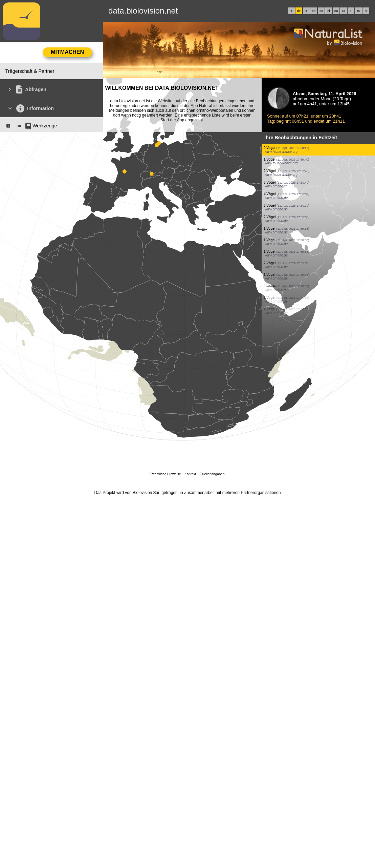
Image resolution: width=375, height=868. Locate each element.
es (321, 11)
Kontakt (190, 474)
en (314, 11)
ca (344, 11)
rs (358, 11)
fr (291, 11)
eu (336, 11)
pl (351, 11)
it (306, 11)
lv (366, 11)
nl (328, 11)
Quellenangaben (212, 474)
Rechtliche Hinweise (166, 474)
